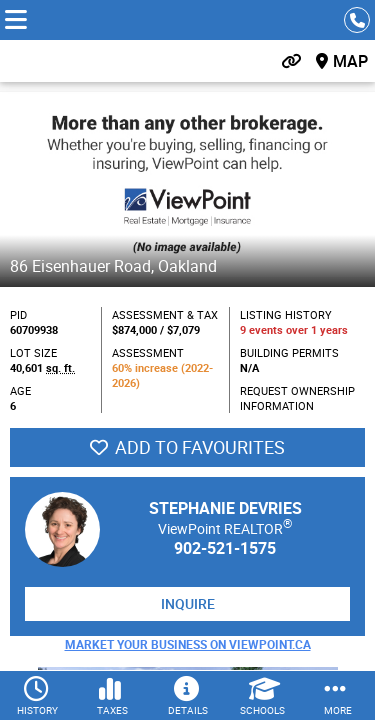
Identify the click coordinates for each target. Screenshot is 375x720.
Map (350, 61)
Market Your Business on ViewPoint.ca (188, 644)
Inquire (188, 603)
